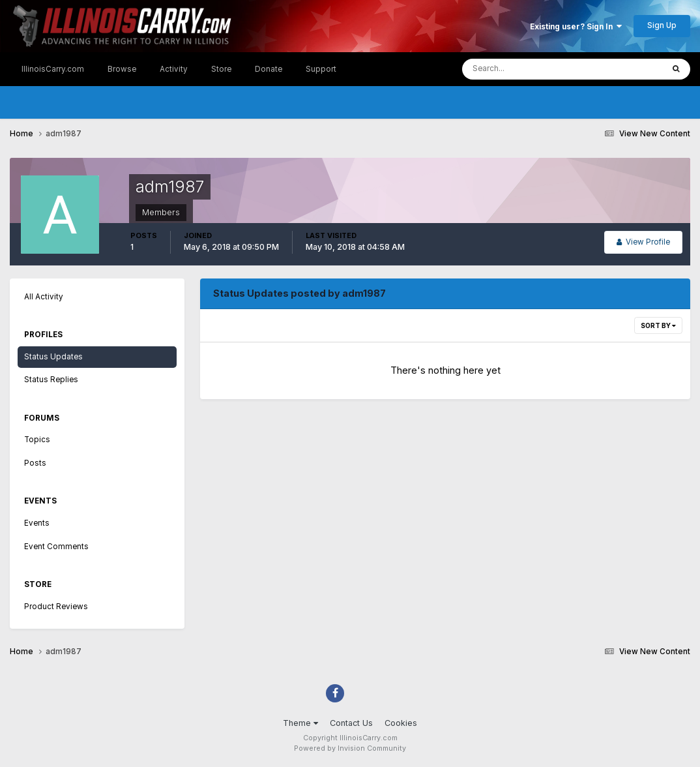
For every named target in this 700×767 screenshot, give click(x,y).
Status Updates (53, 357)
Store (221, 69)
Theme (300, 723)
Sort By (658, 325)
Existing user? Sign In (576, 27)
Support (321, 69)
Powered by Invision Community (350, 748)
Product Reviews (56, 607)
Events (37, 523)
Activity (174, 69)
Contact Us (351, 723)
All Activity (44, 297)
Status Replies (51, 380)
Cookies (401, 723)
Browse (122, 69)
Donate (269, 69)
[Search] (523, 69)
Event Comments (56, 547)
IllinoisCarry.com (53, 69)
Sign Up (662, 25)
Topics (37, 440)
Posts (35, 463)
